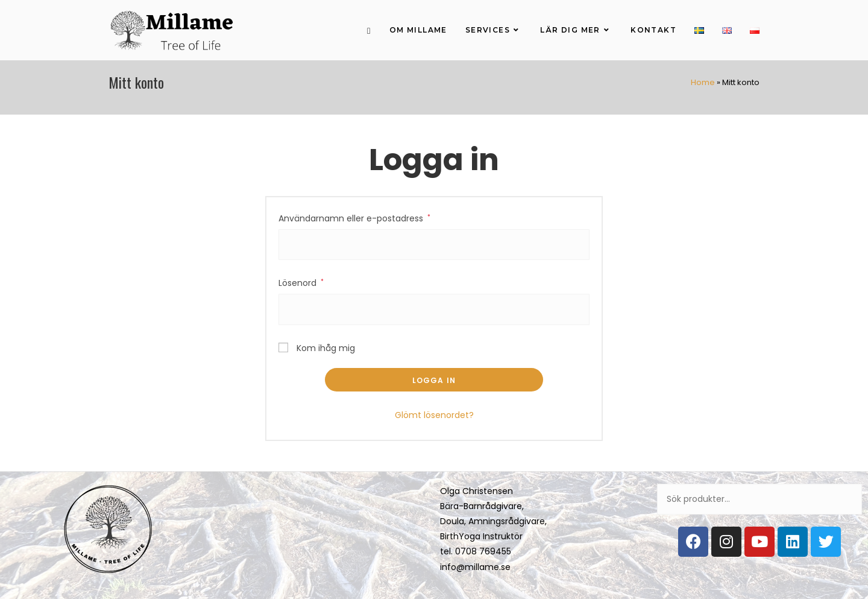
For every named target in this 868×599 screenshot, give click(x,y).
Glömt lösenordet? (434, 415)
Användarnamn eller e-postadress (354, 218)
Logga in (434, 380)
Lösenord (301, 283)
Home (703, 82)
